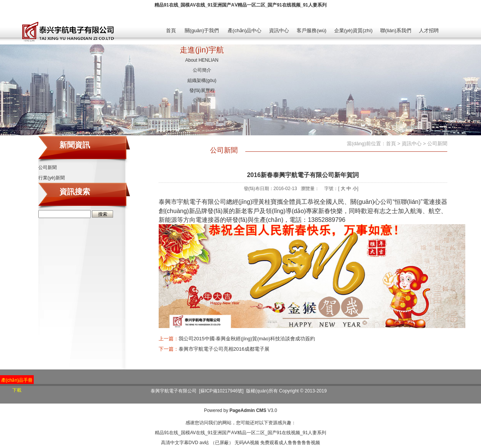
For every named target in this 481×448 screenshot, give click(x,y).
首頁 (171, 30)
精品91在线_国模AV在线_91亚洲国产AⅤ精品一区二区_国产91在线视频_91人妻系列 (240, 5)
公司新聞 (48, 167)
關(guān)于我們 (202, 30)
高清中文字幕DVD (180, 443)
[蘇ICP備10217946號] (221, 391)
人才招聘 (429, 30)
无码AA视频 (247, 443)
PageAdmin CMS (248, 410)
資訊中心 (279, 30)
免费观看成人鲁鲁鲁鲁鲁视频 (290, 443)
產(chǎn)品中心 (245, 30)
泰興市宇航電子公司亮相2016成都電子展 (224, 349)
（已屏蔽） (222, 443)
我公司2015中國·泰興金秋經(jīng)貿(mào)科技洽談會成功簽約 (247, 339)
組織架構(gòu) (202, 80)
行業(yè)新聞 (52, 178)
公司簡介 (202, 70)
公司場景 (202, 100)
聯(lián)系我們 (396, 30)
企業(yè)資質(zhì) (353, 30)
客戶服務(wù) (311, 30)
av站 (204, 443)
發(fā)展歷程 (202, 90)
